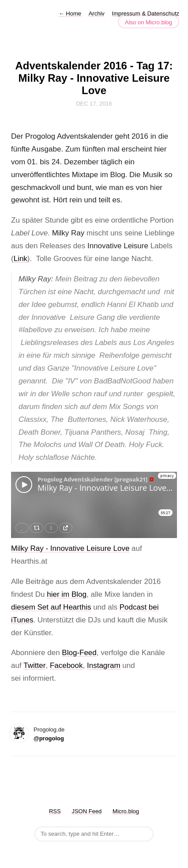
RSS (55, 811)
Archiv (97, 13)
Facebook (66, 665)
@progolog (49, 738)
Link (21, 259)
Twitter (34, 665)
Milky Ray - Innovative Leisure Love (70, 548)
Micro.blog (126, 811)
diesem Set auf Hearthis (51, 607)
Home (70, 13)
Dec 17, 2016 (94, 104)
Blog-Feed (79, 653)
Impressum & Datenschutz (146, 13)
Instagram (104, 665)
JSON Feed (86, 811)
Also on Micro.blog (149, 22)
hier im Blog (67, 594)
